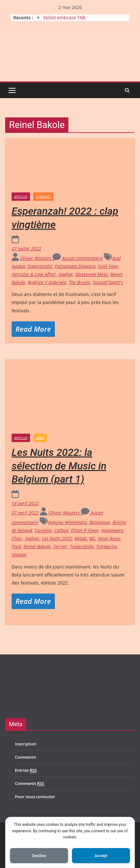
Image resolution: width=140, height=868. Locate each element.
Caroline (43, 530)
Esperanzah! (40, 266)
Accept (101, 856)
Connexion (25, 757)
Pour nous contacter (35, 797)
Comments (30, 784)
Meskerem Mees (92, 274)
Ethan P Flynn (85, 530)
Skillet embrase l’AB (64, 18)
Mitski (81, 538)
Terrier (60, 546)
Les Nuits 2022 (57, 538)
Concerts (43, 197)
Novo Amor (109, 538)
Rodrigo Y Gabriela (47, 282)
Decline (39, 856)
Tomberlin (106, 546)
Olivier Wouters (36, 258)
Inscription (26, 744)
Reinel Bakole (37, 546)
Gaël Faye (108, 266)
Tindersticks (82, 546)
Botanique (100, 522)
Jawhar (66, 274)
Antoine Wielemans (67, 522)
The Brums (79, 282)
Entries (26, 770)
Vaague (19, 554)
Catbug (61, 530)
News (40, 438)
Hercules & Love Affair (34, 274)
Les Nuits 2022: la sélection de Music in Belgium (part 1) (59, 466)
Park (16, 546)
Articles (21, 197)
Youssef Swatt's (108, 282)
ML (92, 538)
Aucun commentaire (78, 258)
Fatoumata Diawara (75, 266)
